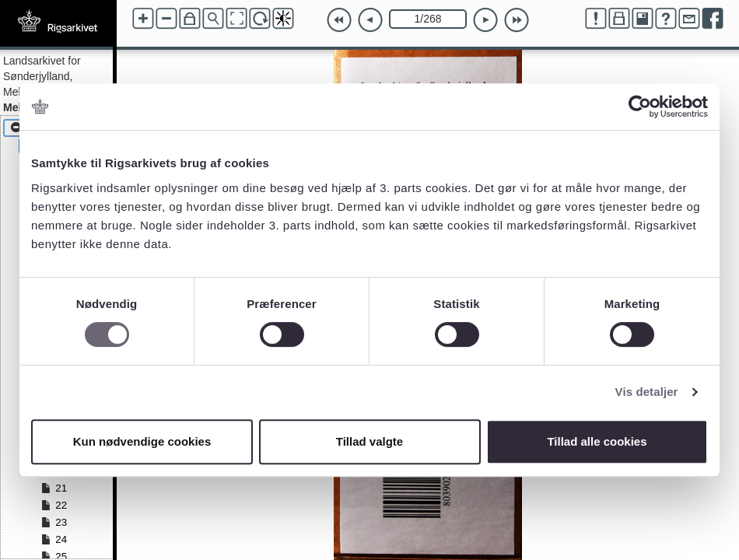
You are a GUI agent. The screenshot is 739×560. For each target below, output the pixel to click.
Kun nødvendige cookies (142, 441)
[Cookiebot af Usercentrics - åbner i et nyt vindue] (640, 107)
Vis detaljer (647, 392)
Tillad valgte (369, 441)
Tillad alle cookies (597, 441)
